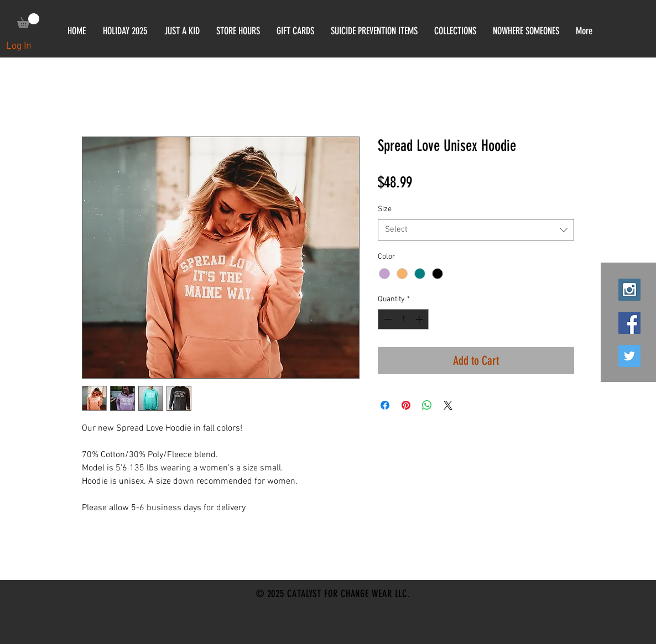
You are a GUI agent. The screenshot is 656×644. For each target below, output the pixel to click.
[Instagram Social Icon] (629, 290)
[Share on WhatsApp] (427, 405)
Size (385, 209)
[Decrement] (386, 319)
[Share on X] (448, 405)
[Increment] (420, 319)
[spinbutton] (403, 319)
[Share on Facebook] (385, 405)
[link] (28, 21)
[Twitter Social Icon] (629, 356)
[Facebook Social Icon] (629, 323)
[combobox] (476, 230)
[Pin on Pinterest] (406, 405)
